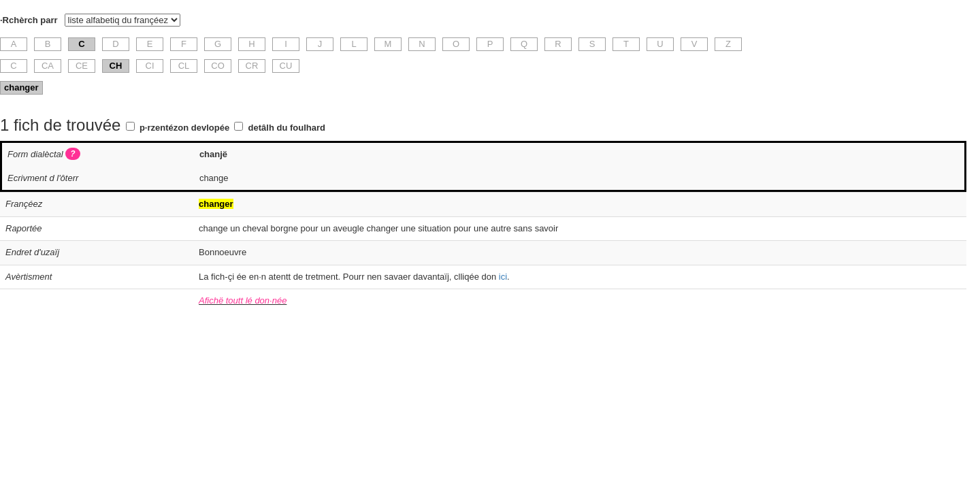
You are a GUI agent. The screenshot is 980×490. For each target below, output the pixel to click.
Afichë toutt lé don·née (243, 300)
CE (82, 66)
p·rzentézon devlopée (184, 128)
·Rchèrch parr (29, 20)
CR (252, 66)
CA (48, 66)
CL (184, 66)
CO (218, 66)
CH (116, 66)
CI (150, 66)
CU (286, 66)
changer (21, 87)
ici (503, 277)
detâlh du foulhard (287, 128)
